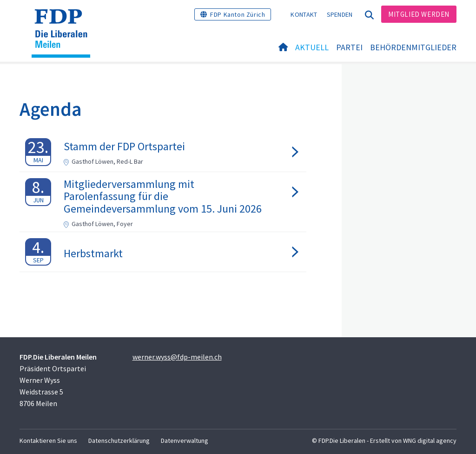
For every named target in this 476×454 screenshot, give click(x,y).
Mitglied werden (419, 14)
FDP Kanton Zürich (238, 14)
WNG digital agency (430, 441)
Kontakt (304, 14)
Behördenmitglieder (413, 47)
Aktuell (312, 47)
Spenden (340, 14)
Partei (349, 47)
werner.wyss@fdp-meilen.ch (177, 357)
